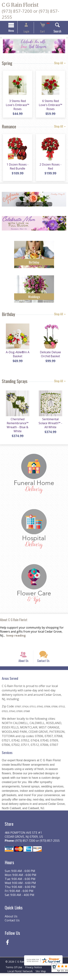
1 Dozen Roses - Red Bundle (17, 169)
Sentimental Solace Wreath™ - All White (51, 426)
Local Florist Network (21, 978)
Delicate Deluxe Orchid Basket (51, 357)
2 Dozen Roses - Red (51, 169)
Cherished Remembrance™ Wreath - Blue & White (17, 428)
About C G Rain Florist (14, 622)
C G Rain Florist (20, 5)
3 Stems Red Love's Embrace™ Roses (17, 107)
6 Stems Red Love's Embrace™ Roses (51, 107)
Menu (16, 31)
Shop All (60, 63)
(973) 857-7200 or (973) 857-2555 (36, 847)
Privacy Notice (36, 974)
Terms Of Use (15, 974)
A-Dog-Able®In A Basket (17, 357)
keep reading (16, 638)
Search (53, 32)
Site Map (43, 978)
